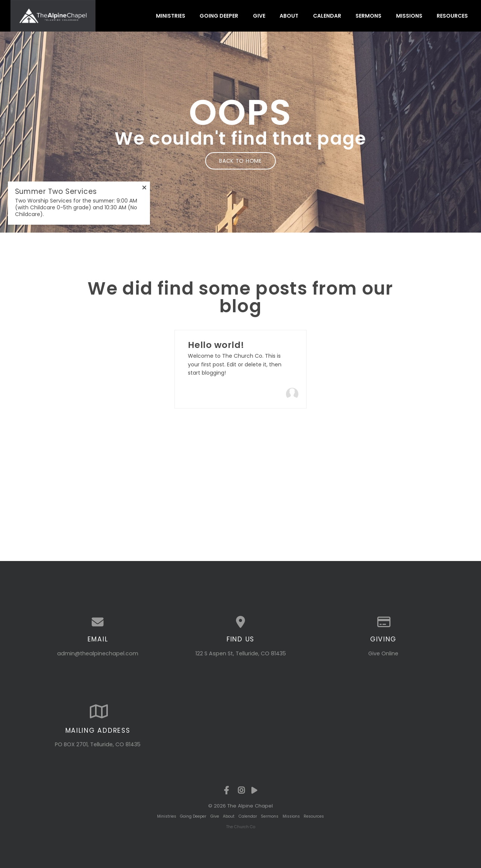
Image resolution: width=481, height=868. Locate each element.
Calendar (327, 16)
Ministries (171, 16)
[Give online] (383, 622)
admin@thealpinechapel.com (98, 653)
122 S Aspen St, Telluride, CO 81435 (241, 653)
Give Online (383, 653)
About (289, 16)
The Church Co (241, 827)
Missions (409, 16)
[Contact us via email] (98, 622)
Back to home (240, 161)
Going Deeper (219, 16)
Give (259, 16)
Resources (452, 16)
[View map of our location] (240, 622)
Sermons (368, 16)
